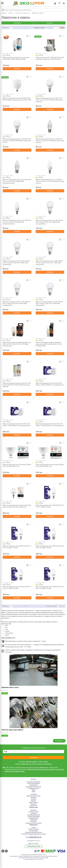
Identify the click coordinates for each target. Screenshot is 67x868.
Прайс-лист (34, 821)
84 (63, 606)
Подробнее (5, 693)
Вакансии (34, 801)
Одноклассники (6, 851)
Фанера (34, 790)
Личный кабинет (55, 3)
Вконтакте (3, 851)
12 (24, 28)
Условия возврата (34, 818)
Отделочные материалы (33, 783)
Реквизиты (34, 797)
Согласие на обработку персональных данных (34, 834)
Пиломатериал (34, 785)
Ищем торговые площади (34, 796)
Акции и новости (34, 802)
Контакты (34, 799)
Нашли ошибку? (34, 843)
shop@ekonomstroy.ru (33, 841)
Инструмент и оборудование (34, 787)
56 (61, 606)
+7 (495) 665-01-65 (34, 837)
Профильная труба (34, 788)
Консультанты (34, 806)
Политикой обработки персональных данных (41, 769)
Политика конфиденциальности (33, 832)
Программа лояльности (34, 815)
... (22, 28)
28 (58, 606)
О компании (34, 794)
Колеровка (34, 813)
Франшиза (34, 804)
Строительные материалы (33, 782)
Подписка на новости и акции (34, 823)
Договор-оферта (33, 831)
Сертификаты (34, 820)
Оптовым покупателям (34, 816)
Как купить (33, 810)
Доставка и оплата (33, 812)
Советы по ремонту (33, 829)
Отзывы (34, 827)
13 (26, 28)
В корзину (17, 69)
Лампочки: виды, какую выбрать (12, 730)
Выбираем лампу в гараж (10, 687)
